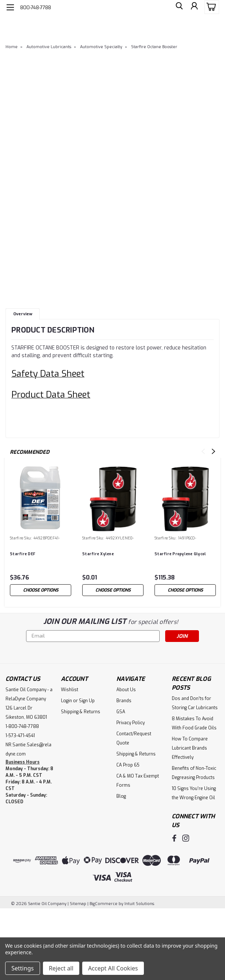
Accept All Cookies (113, 968)
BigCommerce (104, 903)
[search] (177, 7)
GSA (121, 712)
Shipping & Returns (81, 712)
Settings (23, 968)
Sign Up (87, 701)
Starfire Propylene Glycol (180, 554)
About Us (126, 690)
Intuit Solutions (139, 903)
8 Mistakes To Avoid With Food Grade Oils (194, 723)
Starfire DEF (23, 554)
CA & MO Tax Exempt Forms (138, 781)
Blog (121, 796)
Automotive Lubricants (49, 47)
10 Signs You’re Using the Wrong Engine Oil (194, 793)
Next (213, 451)
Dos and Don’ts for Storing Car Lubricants (195, 703)
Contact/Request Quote (134, 738)
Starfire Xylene (98, 554)
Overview (23, 314)
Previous (203, 451)
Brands (124, 701)
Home (12, 47)
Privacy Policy (130, 723)
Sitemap (78, 903)
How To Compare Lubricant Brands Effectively (190, 748)
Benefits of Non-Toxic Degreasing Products (194, 773)
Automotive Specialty (101, 47)
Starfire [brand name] (17, 538)
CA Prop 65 (128, 765)
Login (66, 701)
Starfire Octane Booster (154, 47)
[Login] (194, 7)
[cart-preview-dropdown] (210, 7)
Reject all (61, 968)
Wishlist (70, 690)
